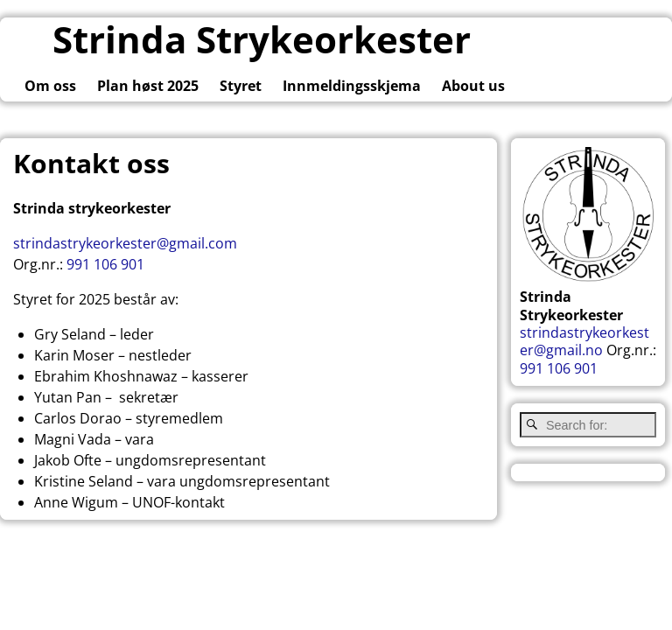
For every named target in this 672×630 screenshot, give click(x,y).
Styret (241, 86)
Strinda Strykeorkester (262, 39)
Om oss (50, 86)
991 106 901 (105, 264)
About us (473, 86)
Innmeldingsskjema (352, 86)
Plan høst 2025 (148, 86)
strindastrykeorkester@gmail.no (584, 341)
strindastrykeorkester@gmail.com (125, 243)
